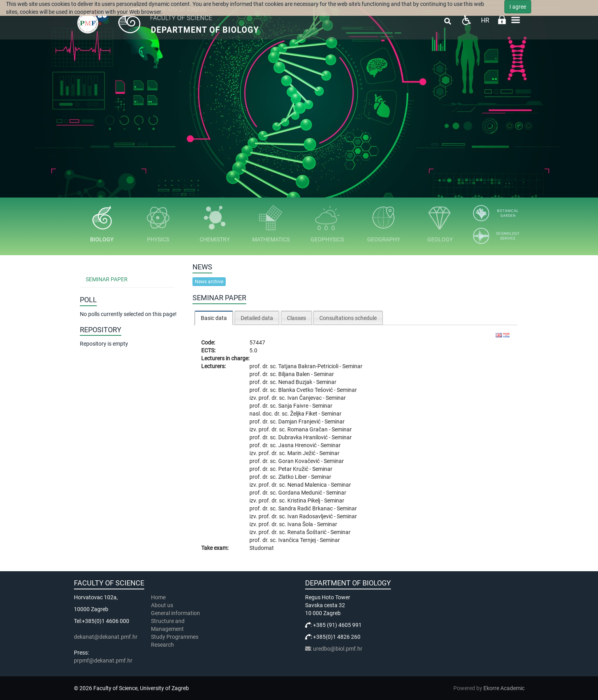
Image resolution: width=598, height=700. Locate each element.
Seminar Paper (107, 279)
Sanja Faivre (294, 406)
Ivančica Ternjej (298, 540)
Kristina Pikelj (304, 501)
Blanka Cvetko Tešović (306, 390)
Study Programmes (175, 637)
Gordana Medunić (301, 493)
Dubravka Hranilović (304, 437)
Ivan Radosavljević (311, 516)
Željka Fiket (304, 414)
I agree (518, 7)
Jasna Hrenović (298, 445)
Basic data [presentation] (214, 318)
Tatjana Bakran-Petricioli (309, 366)
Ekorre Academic (504, 688)
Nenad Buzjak (296, 382)
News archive (209, 282)
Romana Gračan (308, 429)
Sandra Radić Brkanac (306, 508)
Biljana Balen (295, 374)
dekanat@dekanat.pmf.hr (106, 637)
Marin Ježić (302, 453)
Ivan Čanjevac (305, 398)
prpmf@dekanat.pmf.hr (103, 660)
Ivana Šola (301, 524)
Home (158, 597)
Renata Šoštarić (307, 532)
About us (163, 605)
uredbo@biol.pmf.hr (338, 649)
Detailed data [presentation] (257, 318)
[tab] (214, 318)
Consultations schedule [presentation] (348, 318)
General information (175, 613)
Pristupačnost (466, 20)
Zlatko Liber (293, 477)
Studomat (262, 548)
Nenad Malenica (308, 485)
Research (163, 645)
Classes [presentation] (296, 318)
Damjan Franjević (300, 422)
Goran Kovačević (300, 461)
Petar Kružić (294, 469)
